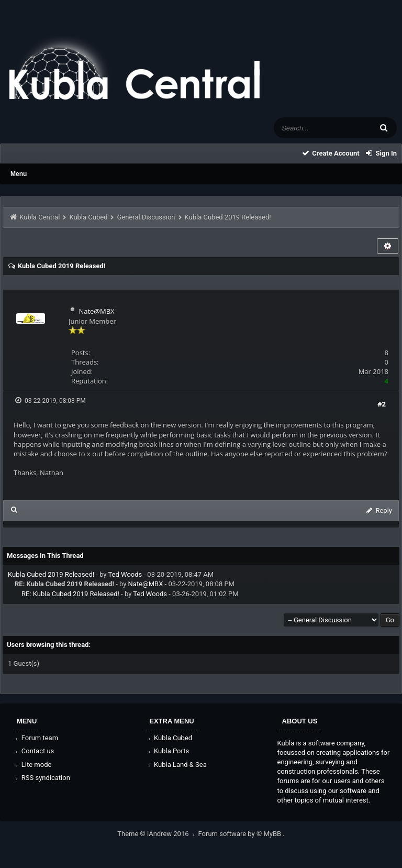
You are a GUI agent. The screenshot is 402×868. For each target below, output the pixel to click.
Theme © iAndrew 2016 (158, 834)
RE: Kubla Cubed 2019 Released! (70, 594)
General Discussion (146, 217)
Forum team (36, 738)
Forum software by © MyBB (241, 834)
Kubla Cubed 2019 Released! (51, 574)
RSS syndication (42, 778)
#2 (382, 404)
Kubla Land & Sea (176, 765)
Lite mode (32, 765)
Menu (19, 174)
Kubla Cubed (88, 217)
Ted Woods (125, 574)
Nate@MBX (96, 311)
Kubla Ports (167, 751)
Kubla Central (40, 217)
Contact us (34, 751)
